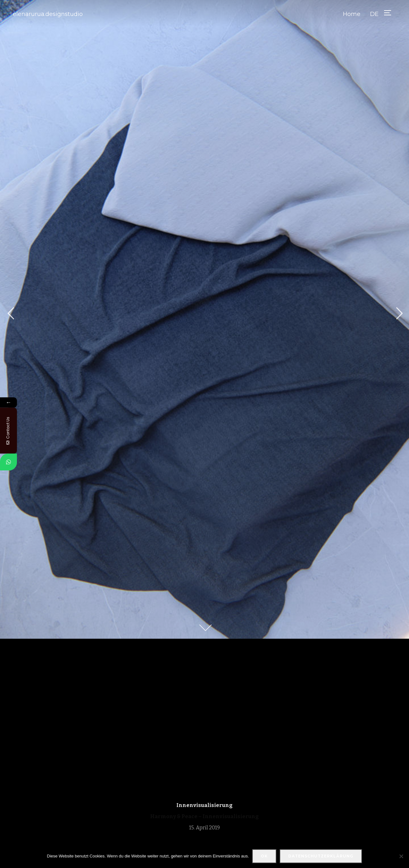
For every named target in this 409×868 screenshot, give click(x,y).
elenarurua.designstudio (48, 14)
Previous (11, 313)
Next (398, 313)
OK (264, 856)
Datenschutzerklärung (321, 856)
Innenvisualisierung (204, 805)
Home (352, 14)
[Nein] (401, 856)
